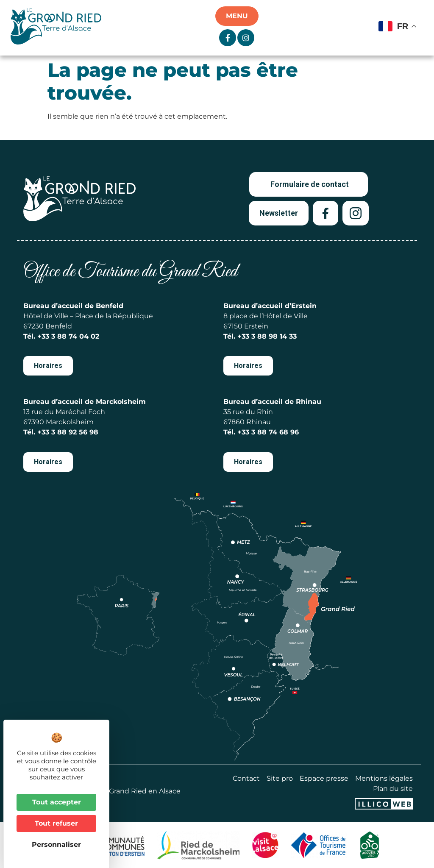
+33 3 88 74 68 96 (268, 432)
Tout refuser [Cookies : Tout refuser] (56, 823)
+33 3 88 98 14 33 (267, 336)
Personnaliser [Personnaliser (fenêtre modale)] (56, 844)
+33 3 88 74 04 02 (68, 336)
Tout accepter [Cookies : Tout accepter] (57, 802)
